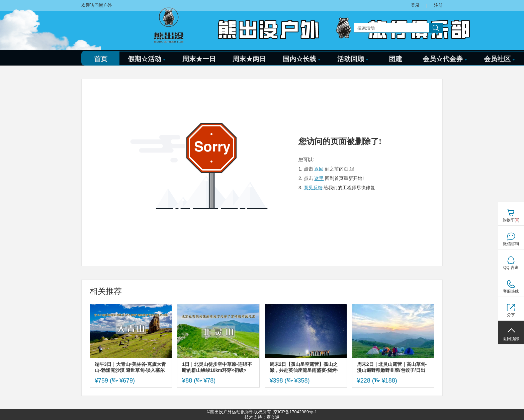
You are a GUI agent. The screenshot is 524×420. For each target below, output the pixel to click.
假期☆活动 (147, 59)
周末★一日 (199, 59)
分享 (511, 315)
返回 (319, 169)
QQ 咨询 (511, 268)
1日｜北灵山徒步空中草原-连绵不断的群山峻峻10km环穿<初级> (217, 367)
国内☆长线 (302, 59)
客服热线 (511, 291)
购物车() (511, 220)
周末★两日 (249, 59)
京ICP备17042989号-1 (295, 412)
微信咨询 (511, 244)
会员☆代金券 (445, 59)
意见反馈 (313, 188)
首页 (101, 59)
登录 (415, 5)
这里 (319, 178)
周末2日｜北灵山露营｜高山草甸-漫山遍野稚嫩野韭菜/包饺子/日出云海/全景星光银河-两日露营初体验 (392, 367)
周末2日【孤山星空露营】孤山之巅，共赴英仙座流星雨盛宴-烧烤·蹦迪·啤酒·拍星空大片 (304, 367)
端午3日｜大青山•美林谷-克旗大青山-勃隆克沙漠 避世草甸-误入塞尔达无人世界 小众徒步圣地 (130, 367)
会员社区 (499, 59)
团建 (396, 59)
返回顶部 (511, 339)
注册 (438, 5)
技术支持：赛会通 (262, 417)
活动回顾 (353, 59)
